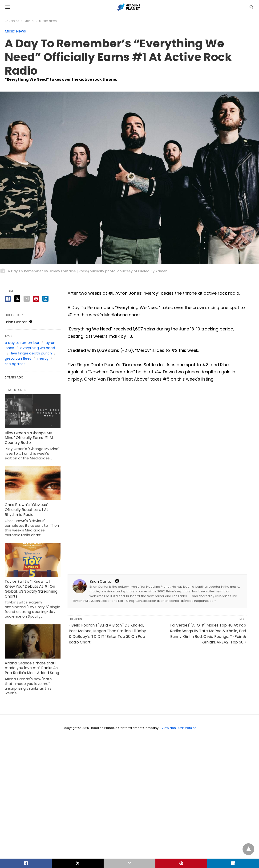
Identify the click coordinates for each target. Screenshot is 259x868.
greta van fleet (18, 358)
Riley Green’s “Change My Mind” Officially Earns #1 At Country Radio (29, 438)
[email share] (27, 299)
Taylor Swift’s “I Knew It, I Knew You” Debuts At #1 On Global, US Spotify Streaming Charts (31, 589)
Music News (48, 21)
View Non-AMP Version (179, 728)
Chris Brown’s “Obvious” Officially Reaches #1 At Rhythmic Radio (26, 510)
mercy (43, 358)
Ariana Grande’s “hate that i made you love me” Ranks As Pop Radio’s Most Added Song (32, 668)
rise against (15, 364)
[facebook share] (8, 299)
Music (29, 21)
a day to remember (22, 343)
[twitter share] (17, 299)
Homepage (12, 21)
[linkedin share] (45, 299)
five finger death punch (31, 353)
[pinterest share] (36, 299)
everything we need (38, 348)
